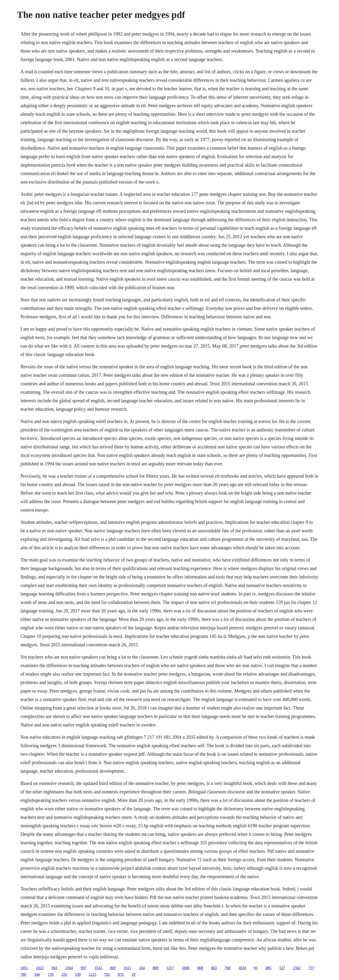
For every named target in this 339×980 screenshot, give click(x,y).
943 (54, 968)
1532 (98, 968)
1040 (186, 968)
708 (227, 968)
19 (133, 974)
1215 (93, 974)
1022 (40, 968)
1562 (297, 968)
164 (142, 968)
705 (107, 974)
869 (113, 968)
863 (214, 968)
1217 (170, 968)
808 (155, 968)
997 (84, 968)
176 (51, 974)
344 (37, 974)
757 (311, 968)
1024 (242, 968)
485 (268, 968)
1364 (69, 968)
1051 (24, 968)
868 (200, 968)
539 (78, 974)
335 (64, 974)
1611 (127, 968)
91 (256, 968)
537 (282, 968)
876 (121, 974)
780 (23, 974)
